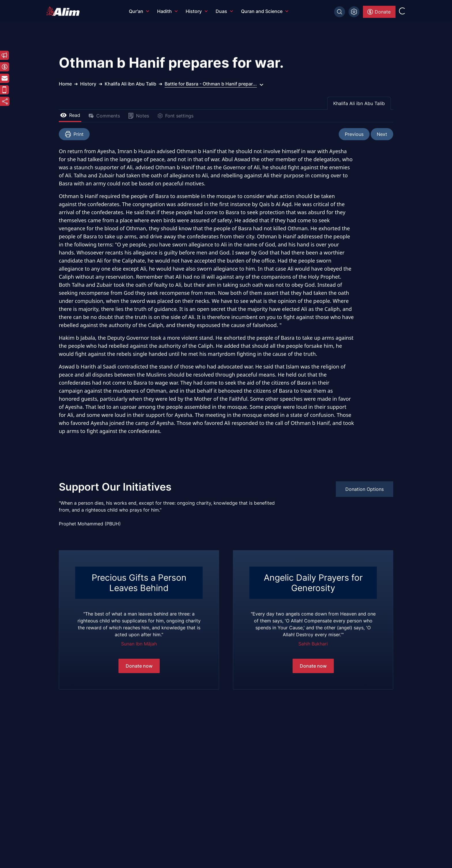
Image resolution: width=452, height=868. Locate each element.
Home (65, 84)
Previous (354, 134)
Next (382, 134)
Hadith (167, 11)
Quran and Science (265, 11)
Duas (224, 11)
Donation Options (365, 489)
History (197, 11)
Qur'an (139, 11)
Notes (139, 116)
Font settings (175, 116)
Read (70, 115)
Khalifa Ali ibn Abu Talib (359, 103)
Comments (104, 116)
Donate (379, 12)
